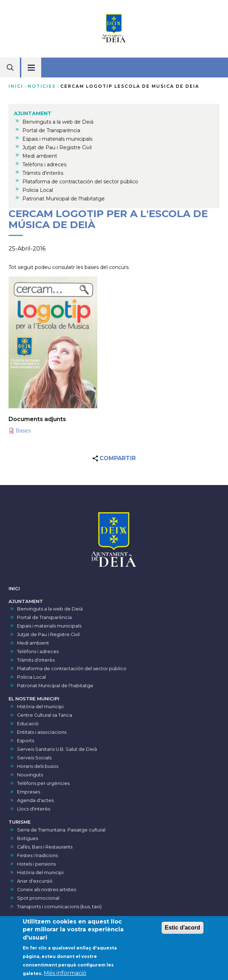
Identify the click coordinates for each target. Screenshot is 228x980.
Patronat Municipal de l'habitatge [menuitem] (64, 199)
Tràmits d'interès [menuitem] (43, 173)
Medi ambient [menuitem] (40, 156)
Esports (26, 741)
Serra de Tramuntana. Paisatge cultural (61, 830)
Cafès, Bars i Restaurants (45, 847)
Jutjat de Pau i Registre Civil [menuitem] (57, 147)
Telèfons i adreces (38, 651)
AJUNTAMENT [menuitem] (33, 113)
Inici (16, 86)
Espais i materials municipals (49, 626)
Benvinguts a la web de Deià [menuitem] (58, 122)
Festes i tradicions (37, 855)
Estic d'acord (183, 930)
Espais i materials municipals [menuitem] (57, 139)
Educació (28, 724)
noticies (42, 86)
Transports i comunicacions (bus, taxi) (59, 907)
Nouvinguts (30, 775)
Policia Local (31, 677)
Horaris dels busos (38, 766)
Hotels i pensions (36, 864)
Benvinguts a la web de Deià (50, 609)
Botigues (28, 838)
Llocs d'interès (34, 809)
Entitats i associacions (42, 732)
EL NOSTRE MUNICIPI (34, 699)
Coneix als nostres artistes (47, 890)
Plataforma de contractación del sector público (72, 669)
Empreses (29, 792)
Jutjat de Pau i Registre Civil (48, 634)
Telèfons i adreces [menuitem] (44, 165)
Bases (23, 431)
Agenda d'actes (35, 800)
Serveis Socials (34, 758)
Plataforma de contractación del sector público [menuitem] (80, 182)
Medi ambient (33, 643)
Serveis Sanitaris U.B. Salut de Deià (57, 749)
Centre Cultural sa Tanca (45, 715)
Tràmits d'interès (36, 660)
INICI (14, 589)
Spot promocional (38, 898)
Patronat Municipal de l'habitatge (55, 686)
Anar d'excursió (35, 881)
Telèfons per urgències (43, 783)
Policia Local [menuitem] (38, 190)
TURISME (20, 822)
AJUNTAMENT (26, 601)
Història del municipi (40, 707)
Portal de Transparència (44, 617)
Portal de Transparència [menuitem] (51, 130)
